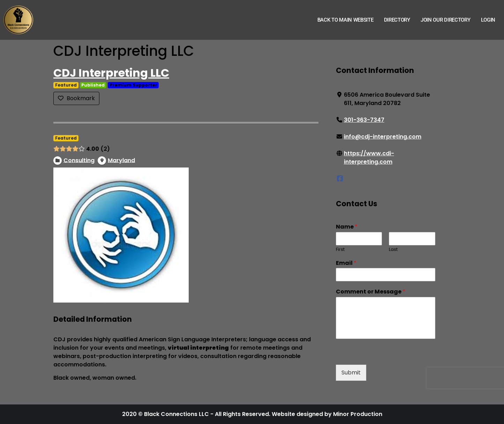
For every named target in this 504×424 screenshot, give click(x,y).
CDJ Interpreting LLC (111, 73)
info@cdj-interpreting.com (382, 137)
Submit (351, 373)
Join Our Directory (446, 20)
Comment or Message (370, 292)
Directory (397, 20)
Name (346, 227)
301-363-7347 (364, 120)
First (340, 250)
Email (346, 263)
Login (488, 20)
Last (393, 250)
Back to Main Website (345, 20)
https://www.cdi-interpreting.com (369, 158)
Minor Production (358, 414)
